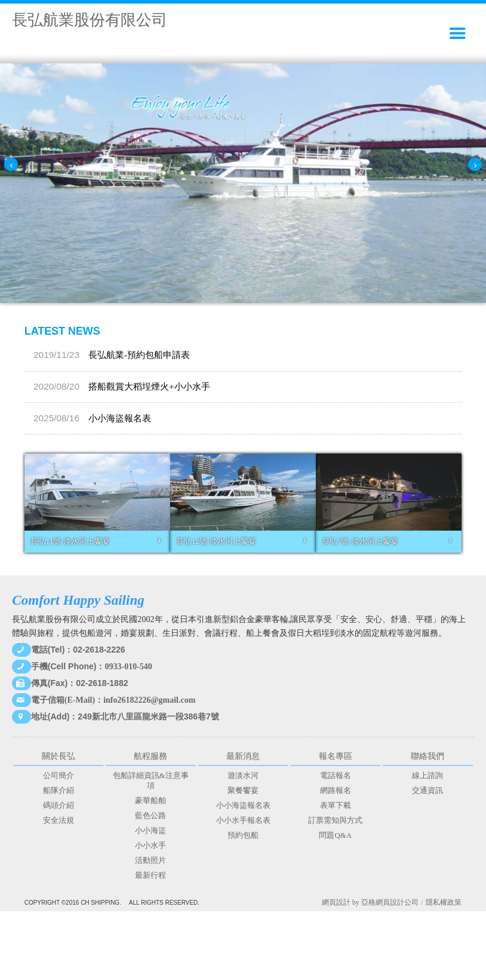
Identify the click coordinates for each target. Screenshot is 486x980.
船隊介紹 (59, 791)
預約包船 (243, 835)
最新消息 (243, 756)
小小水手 (150, 846)
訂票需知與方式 (335, 820)
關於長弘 (59, 756)
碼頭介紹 (59, 806)
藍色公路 (150, 816)
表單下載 (336, 806)
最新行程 (150, 875)
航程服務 (150, 756)
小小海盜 (150, 831)
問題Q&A (335, 835)
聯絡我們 (427, 756)
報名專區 (336, 756)
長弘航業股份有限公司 (90, 20)
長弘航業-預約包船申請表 (112, 386)
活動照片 (150, 860)
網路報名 (336, 791)
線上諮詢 (427, 776)
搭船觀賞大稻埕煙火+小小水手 (122, 418)
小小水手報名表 (243, 820)
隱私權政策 (444, 902)
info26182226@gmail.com (149, 700)
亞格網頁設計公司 (390, 902)
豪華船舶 (150, 801)
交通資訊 (427, 791)
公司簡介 (59, 776)
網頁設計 (336, 902)
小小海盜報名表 (92, 355)
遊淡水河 (243, 776)
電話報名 (336, 776)
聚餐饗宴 (243, 791)
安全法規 (59, 820)
